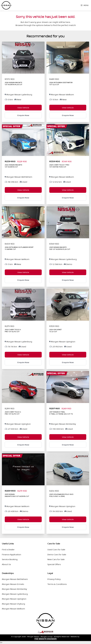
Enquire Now (23, 115)
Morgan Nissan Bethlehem (15, 579)
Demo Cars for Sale (57, 554)
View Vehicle (23, 108)
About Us (6, 564)
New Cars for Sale (56, 559)
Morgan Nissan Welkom (13, 609)
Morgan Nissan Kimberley (14, 589)
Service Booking (10, 559)
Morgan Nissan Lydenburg (15, 594)
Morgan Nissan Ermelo (13, 584)
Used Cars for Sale (56, 550)
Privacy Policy (54, 579)
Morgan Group (47, 636)
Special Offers (54, 564)
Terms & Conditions (57, 584)
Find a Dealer (8, 550)
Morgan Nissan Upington (14, 599)
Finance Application (11, 554)
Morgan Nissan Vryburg (13, 604)
